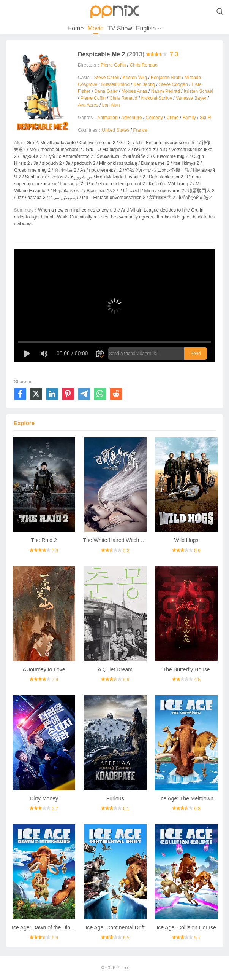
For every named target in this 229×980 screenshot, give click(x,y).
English (146, 28)
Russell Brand (115, 84)
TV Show (120, 28)
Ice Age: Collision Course (186, 927)
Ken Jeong (144, 84)
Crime (173, 118)
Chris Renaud (144, 65)
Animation (107, 118)
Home (76, 28)
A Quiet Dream (115, 669)
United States (115, 130)
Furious (115, 798)
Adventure (132, 118)
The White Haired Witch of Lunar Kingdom (133, 540)
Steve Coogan (174, 84)
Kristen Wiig (135, 78)
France (140, 130)
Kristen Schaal (198, 91)
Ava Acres (88, 105)
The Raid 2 (44, 540)
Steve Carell (107, 78)
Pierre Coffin (113, 65)
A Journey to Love (44, 669)
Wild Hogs (186, 540)
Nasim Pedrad (166, 91)
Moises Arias (134, 91)
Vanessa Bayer (191, 98)
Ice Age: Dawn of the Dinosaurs (49, 927)
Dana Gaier (106, 91)
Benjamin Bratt (166, 78)
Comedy (154, 118)
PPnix (122, 968)
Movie (96, 28)
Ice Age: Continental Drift (115, 927)
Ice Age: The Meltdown (186, 798)
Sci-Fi (206, 118)
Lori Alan (111, 105)
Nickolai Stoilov (157, 98)
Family (189, 118)
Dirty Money (44, 798)
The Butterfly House (186, 669)
